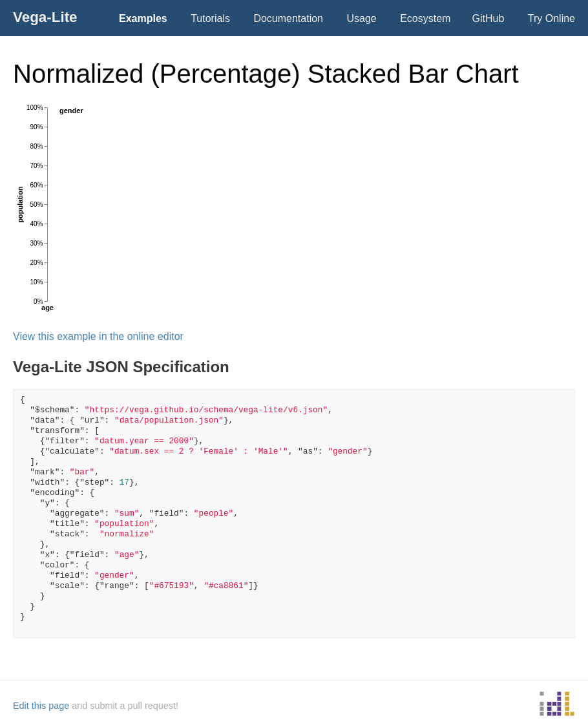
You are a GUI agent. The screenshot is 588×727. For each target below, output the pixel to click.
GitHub (488, 18)
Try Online (551, 18)
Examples (143, 18)
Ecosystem (425, 18)
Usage (361, 18)
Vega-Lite (45, 17)
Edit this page (41, 706)
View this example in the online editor (98, 336)
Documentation (288, 18)
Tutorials (210, 18)
